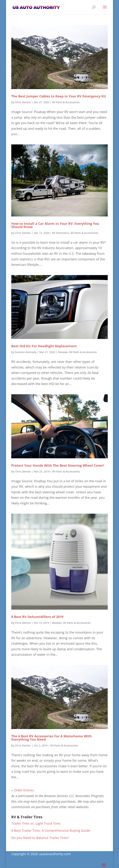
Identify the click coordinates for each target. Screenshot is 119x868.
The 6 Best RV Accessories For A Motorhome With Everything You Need (51, 738)
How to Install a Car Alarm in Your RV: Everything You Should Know (55, 225)
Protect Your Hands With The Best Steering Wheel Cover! (58, 465)
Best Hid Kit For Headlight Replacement (44, 346)
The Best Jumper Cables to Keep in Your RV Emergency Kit (59, 96)
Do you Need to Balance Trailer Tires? (40, 838)
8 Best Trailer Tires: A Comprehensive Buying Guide (51, 830)
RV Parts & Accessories (66, 102)
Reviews (63, 352)
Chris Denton (23, 102)
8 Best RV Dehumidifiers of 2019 (37, 617)
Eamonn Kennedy (26, 352)
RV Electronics (61, 233)
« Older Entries (23, 790)
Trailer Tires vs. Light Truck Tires (36, 823)
